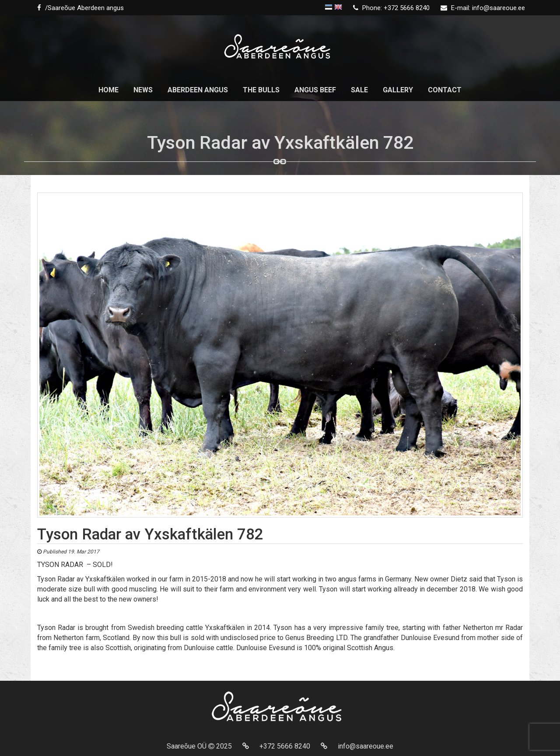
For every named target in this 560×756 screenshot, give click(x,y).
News (143, 90)
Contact (445, 90)
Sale (359, 90)
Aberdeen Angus (198, 90)
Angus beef (315, 90)
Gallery (398, 90)
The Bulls (261, 90)
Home (108, 90)
